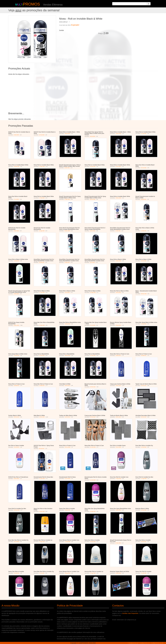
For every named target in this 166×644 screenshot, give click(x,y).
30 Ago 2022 (93, 292)
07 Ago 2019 (118, 479)
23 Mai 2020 (67, 510)
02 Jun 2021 (118, 166)
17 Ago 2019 (144, 479)
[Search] (148, 4)
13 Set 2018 (16, 135)
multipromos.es (145, 643)
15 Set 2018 (144, 447)
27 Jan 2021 (144, 133)
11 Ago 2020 (67, 542)
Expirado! (75, 25)
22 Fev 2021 (93, 231)
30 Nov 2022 (118, 198)
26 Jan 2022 (93, 355)
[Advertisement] (134, 30)
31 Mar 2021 (42, 166)
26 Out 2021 (42, 355)
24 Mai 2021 (42, 262)
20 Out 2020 (93, 542)
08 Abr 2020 (42, 511)
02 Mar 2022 (118, 261)
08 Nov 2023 (144, 294)
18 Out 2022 (118, 292)
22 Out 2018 (42, 135)
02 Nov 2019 (17, 510)
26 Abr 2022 (144, 261)
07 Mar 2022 (67, 199)
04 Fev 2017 (67, 385)
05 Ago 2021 (67, 573)
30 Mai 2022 (16, 294)
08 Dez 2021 (67, 355)
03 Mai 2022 (118, 573)
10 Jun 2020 (144, 510)
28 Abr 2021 (93, 166)
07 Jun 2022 (42, 292)
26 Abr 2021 (67, 168)
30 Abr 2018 (16, 231)
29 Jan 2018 (16, 325)
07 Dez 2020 (118, 543)
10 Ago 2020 (42, 231)
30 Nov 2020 (67, 231)
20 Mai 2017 (118, 355)
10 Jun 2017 (17, 447)
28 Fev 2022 (93, 199)
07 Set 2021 (42, 198)
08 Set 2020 (67, 133)
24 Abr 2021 (144, 542)
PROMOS (31, 4)
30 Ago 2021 (144, 199)
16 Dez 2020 (118, 133)
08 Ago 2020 (118, 325)
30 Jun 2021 (144, 168)
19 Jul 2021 (92, 262)
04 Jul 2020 (93, 325)
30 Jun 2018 (118, 447)
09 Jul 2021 (42, 573)
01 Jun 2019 (42, 479)
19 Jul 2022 (67, 292)
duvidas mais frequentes (130, 613)
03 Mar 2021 (17, 166)
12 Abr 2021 (118, 231)
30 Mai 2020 (42, 325)
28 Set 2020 (93, 136)
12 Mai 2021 (144, 231)
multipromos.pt (133, 643)
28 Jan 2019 (16, 479)
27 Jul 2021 (16, 199)
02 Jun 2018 (67, 447)
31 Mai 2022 (144, 573)
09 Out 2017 (42, 449)
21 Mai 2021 (17, 573)
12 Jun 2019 (93, 480)
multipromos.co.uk (157, 643)
